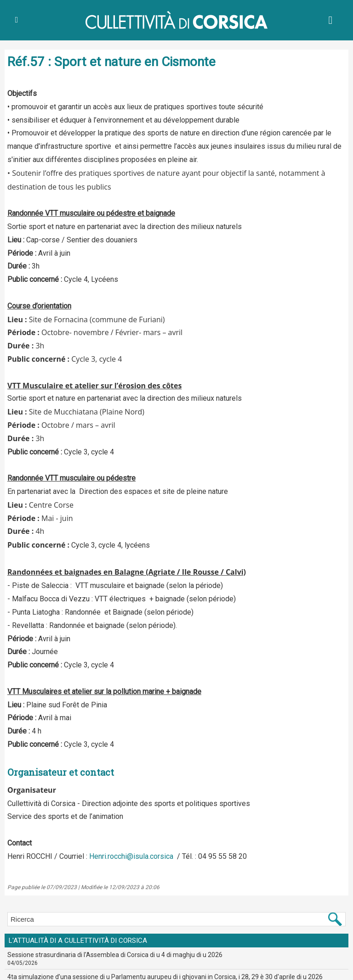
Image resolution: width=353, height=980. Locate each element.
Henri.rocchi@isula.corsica (131, 856)
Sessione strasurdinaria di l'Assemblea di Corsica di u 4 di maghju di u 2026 (115, 955)
